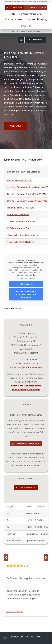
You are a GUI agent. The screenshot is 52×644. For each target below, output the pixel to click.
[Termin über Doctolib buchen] (36, 7)
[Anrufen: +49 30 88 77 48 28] (14, 7)
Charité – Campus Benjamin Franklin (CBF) (28, 187)
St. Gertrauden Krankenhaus (21, 221)
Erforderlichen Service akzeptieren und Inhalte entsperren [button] (26, 294)
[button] (6, 557)
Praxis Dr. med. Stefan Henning (26, 19)
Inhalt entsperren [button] (26, 284)
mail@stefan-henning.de (30, 367)
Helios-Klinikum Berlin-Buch (21, 208)
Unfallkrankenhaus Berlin (19, 228)
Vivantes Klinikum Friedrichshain (23, 235)
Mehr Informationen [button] (26, 279)
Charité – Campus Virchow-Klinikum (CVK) (28, 201)
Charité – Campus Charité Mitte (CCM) (26, 194)
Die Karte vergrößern (13, 308)
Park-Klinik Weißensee (18, 215)
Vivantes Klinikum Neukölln (20, 242)
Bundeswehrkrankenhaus (19, 180)
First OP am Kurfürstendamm (26, 386)
